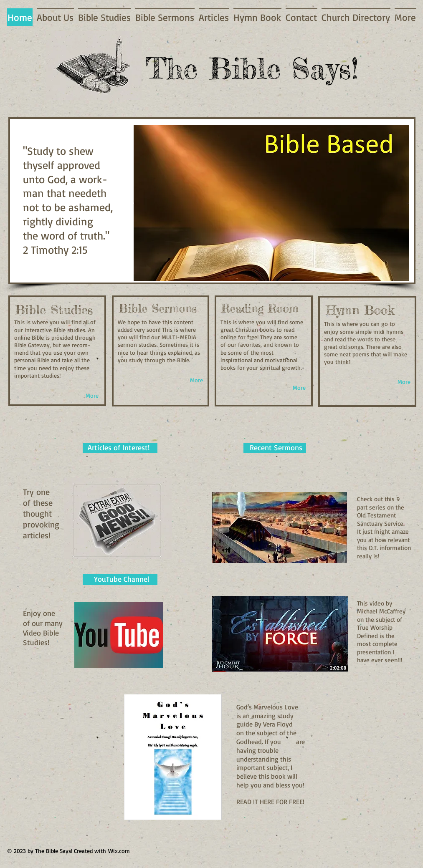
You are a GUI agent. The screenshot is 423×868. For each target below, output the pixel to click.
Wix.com (119, 851)
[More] (92, 396)
